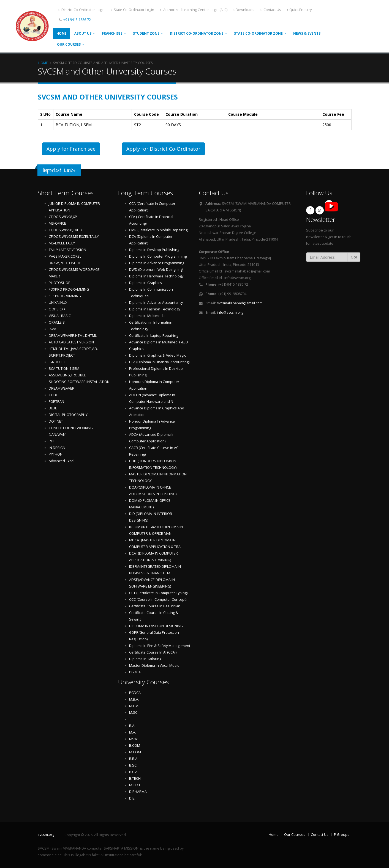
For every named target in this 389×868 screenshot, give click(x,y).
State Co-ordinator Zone (258, 33)
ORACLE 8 (57, 322)
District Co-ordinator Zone (197, 33)
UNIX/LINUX (58, 303)
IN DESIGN (57, 448)
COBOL (55, 395)
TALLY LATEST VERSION (67, 250)
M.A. (133, 732)
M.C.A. (134, 706)
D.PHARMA (138, 792)
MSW (133, 739)
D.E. (132, 798)
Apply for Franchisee (71, 149)
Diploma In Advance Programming (157, 263)
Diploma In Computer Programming (158, 256)
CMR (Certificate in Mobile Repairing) (159, 230)
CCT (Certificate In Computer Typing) (158, 593)
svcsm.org (46, 835)
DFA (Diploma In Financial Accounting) (159, 362)
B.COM (135, 746)
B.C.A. (134, 772)
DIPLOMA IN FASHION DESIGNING (156, 626)
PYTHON (56, 454)
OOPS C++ (57, 309)
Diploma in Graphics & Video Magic (157, 355)
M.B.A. (134, 699)
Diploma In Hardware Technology (156, 276)
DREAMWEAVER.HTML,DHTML (73, 336)
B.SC (133, 765)
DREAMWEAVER (62, 388)
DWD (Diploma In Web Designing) (156, 270)
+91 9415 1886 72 (77, 20)
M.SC (133, 713)
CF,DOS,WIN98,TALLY (66, 230)
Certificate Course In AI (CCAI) (153, 652)
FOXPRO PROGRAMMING (69, 289)
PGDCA (135, 672)
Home (62, 33)
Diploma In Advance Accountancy (156, 303)
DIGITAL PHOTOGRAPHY (68, 415)
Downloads (244, 10)
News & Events (307, 33)
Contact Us (271, 10)
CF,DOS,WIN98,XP (63, 217)
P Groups (342, 835)
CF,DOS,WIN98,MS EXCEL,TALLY (74, 237)
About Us (83, 33)
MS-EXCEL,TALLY (62, 243)
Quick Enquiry (299, 10)
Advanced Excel (62, 461)
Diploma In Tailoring (145, 659)
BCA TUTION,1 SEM (64, 369)
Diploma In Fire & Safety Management (160, 646)
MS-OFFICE (57, 223)
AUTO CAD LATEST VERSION (71, 342)
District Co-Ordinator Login (81, 10)
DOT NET (56, 421)
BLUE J (54, 408)
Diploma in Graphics (145, 283)
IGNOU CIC (57, 362)
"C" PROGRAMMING (65, 296)
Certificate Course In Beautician (155, 606)
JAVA (52, 329)
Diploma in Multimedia (147, 316)
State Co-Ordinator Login (132, 10)
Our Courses (69, 44)
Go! (354, 257)
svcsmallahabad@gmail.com (240, 303)
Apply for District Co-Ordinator (163, 149)
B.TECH (135, 779)
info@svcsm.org (230, 312)
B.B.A (133, 759)
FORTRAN (56, 402)
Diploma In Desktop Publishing (154, 250)
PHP (52, 441)
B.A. (132, 726)
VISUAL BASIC (60, 316)
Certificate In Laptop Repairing (154, 336)
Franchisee (112, 33)
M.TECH (135, 785)
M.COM (135, 752)
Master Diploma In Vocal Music (154, 666)
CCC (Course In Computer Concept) (158, 600)
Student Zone (146, 33)
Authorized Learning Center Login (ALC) (194, 10)
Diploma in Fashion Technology (155, 309)
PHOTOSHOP (60, 283)
